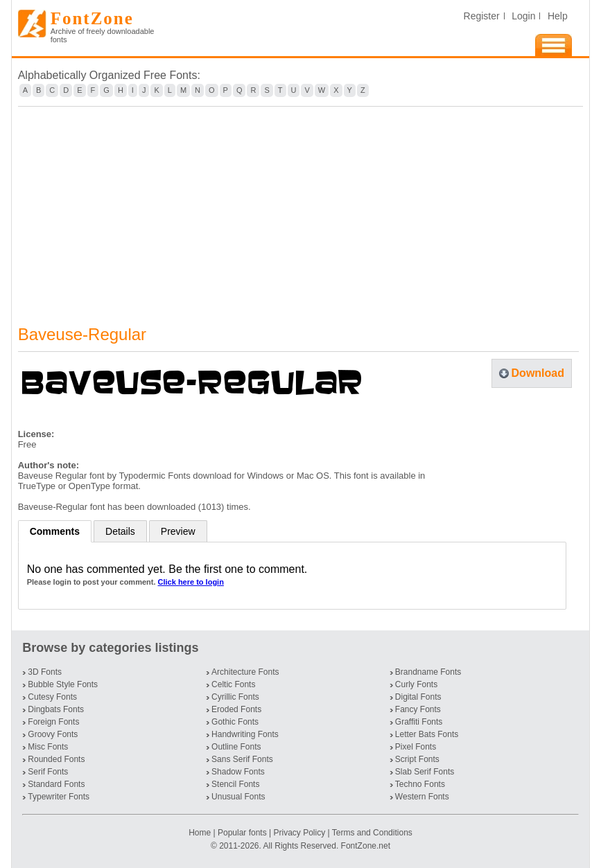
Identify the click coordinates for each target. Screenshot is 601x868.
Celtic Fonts (233, 684)
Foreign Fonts (53, 722)
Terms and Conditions (372, 833)
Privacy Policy (299, 833)
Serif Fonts (48, 772)
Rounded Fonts (56, 759)
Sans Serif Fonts (242, 759)
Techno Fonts (420, 784)
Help (558, 16)
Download (538, 373)
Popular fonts (242, 833)
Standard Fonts (56, 784)
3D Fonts (45, 672)
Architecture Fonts (245, 672)
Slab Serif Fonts (425, 772)
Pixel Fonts (416, 747)
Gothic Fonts (235, 722)
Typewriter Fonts (59, 797)
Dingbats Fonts (56, 709)
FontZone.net (366, 846)
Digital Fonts (418, 697)
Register (482, 16)
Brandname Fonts (428, 672)
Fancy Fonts (418, 709)
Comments (55, 531)
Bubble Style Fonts (63, 684)
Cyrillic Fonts (235, 697)
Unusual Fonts (238, 797)
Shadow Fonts (238, 772)
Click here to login (191, 582)
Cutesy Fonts (52, 697)
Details (120, 531)
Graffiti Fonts (419, 722)
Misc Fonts (48, 747)
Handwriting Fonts (245, 734)
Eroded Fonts (236, 709)
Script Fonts (417, 759)
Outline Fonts (236, 747)
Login (523, 16)
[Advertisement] (301, 207)
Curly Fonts (416, 684)
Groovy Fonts (53, 734)
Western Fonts (422, 797)
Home (201, 833)
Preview (178, 531)
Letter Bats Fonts (427, 734)
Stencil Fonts (235, 784)
